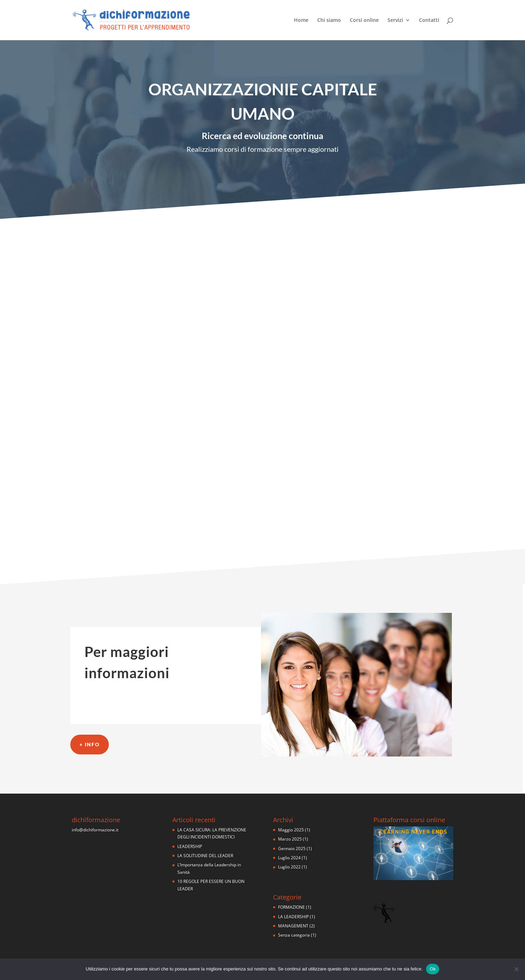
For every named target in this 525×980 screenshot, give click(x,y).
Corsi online (364, 20)
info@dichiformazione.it (95, 830)
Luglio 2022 (289, 867)
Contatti (429, 20)
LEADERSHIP (190, 846)
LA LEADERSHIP (293, 917)
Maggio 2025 (291, 830)
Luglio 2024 (289, 858)
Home (301, 20)
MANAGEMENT (293, 926)
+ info (90, 744)
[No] (516, 969)
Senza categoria (294, 935)
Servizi (395, 20)
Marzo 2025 (290, 839)
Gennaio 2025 (292, 848)
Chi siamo (329, 20)
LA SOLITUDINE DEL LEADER (205, 856)
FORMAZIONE (291, 907)
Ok (433, 969)
